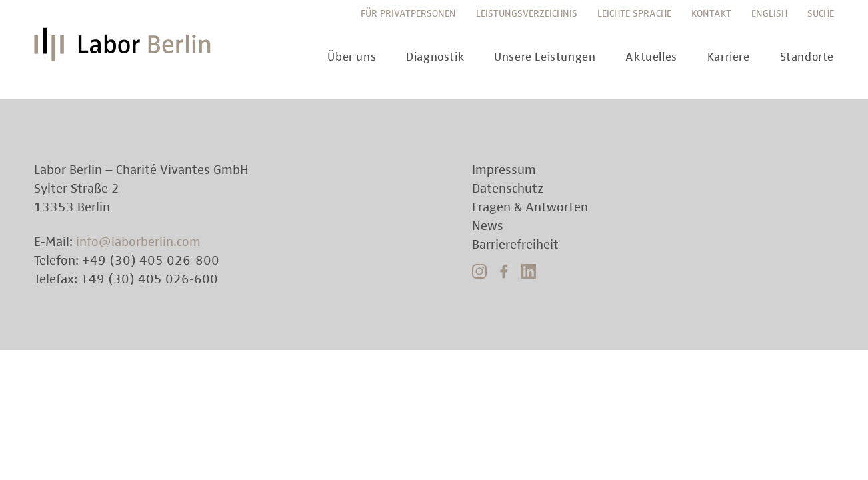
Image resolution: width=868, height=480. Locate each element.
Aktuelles (651, 57)
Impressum (504, 170)
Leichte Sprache (634, 14)
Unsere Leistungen (545, 57)
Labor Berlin (126, 50)
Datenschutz (508, 189)
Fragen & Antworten (530, 207)
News (488, 226)
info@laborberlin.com (138, 242)
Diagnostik (435, 57)
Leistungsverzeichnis (527, 14)
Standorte (807, 57)
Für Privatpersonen (408, 14)
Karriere (729, 57)
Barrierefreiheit (515, 245)
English (769, 14)
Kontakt (711, 14)
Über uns (352, 57)
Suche (821, 14)
